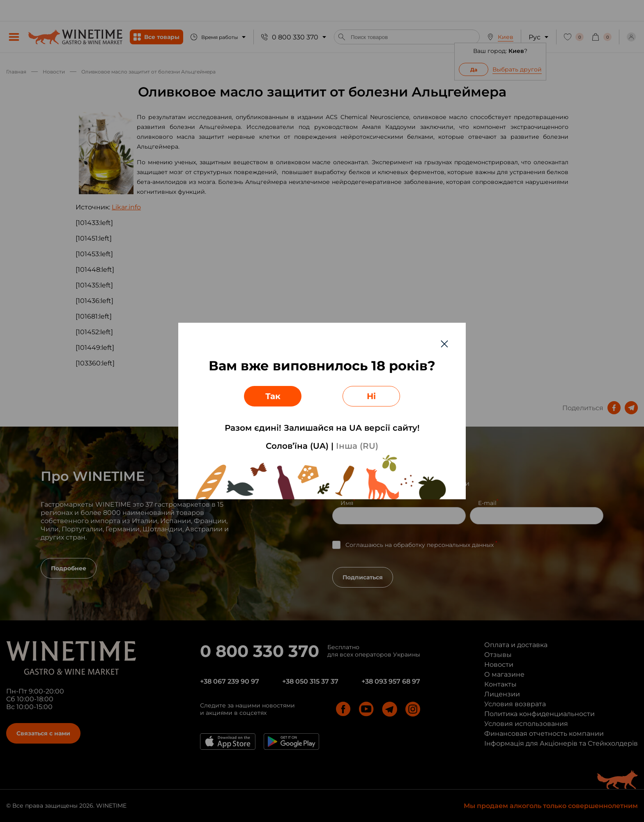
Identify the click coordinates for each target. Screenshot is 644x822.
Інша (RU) (357, 446)
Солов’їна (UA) (297, 446)
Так (273, 396)
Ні (371, 396)
